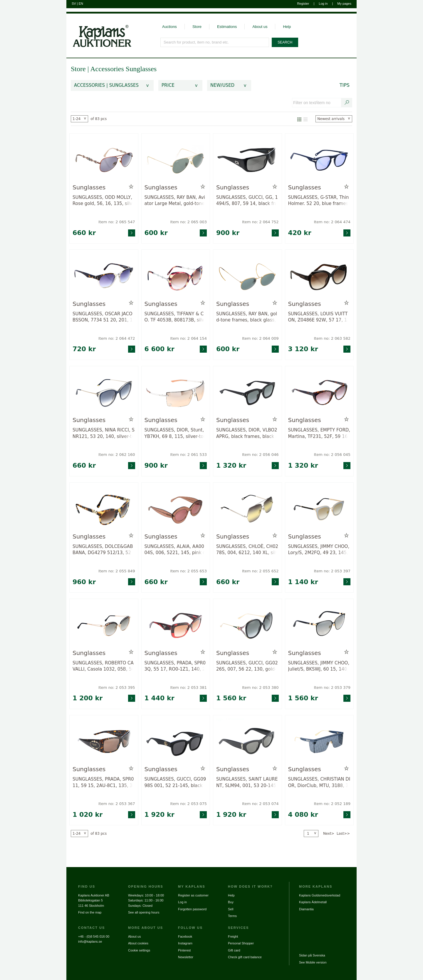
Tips (345, 85)
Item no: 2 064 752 (260, 222)
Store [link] (78, 69)
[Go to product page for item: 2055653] (176, 509)
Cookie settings (139, 950)
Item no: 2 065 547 (117, 222)
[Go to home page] (99, 30)
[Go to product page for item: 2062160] (104, 392)
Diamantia (306, 909)
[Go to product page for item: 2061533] (176, 392)
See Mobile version (313, 962)
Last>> (343, 834)
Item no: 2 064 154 (188, 338)
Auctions (169, 27)
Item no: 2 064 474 (332, 222)
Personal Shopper (241, 943)
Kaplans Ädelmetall (313, 902)
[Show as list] (305, 119)
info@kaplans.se (90, 941)
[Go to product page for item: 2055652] (247, 509)
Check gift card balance (245, 957)
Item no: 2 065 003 (188, 222)
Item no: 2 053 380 (260, 687)
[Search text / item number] (347, 103)
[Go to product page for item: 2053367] (104, 742)
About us (260, 27)
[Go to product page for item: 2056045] (319, 392)
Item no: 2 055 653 (188, 571)
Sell (231, 909)
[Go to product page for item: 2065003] (176, 160)
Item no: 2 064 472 (117, 338)
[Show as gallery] (299, 119)
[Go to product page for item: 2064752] (247, 160)
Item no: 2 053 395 (117, 687)
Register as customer (193, 895)
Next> (329, 834)
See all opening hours (144, 912)
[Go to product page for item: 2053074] (247, 742)
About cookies (138, 943)
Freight (233, 936)
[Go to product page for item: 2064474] (319, 160)
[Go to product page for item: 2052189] (319, 742)
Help (287, 27)
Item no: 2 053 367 (117, 804)
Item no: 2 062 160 (117, 455)
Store (197, 27)
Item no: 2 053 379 (332, 687)
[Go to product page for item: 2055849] (104, 509)
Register (303, 4)
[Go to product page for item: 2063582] (319, 276)
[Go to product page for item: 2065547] (104, 160)
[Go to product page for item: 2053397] (319, 509)
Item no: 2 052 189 (332, 804)
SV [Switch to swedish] (74, 4)
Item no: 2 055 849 (117, 571)
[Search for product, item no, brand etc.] (215, 42)
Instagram (185, 943)
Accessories (108, 69)
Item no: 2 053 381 (188, 687)
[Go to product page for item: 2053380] (247, 625)
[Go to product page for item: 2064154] (176, 276)
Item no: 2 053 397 (332, 571)
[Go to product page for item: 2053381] (176, 625)
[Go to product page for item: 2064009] (247, 276)
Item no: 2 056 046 (260, 455)
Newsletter (186, 957)
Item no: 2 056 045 (332, 455)
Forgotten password (192, 909)
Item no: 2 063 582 (332, 338)
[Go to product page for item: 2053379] (319, 625)
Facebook (185, 936)
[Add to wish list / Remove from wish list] (131, 187)
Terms (232, 916)
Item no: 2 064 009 (260, 338)
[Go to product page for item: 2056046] (247, 392)
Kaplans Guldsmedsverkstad (320, 895)
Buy (231, 902)
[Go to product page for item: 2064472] (104, 276)
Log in (323, 4)
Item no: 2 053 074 (260, 804)
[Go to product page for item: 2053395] (104, 625)
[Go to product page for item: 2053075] (176, 742)
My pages (344, 4)
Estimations (227, 27)
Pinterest (184, 950)
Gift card (234, 950)
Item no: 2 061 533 (188, 455)
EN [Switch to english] (81, 4)
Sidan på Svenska (312, 955)
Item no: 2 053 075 (188, 804)
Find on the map (90, 912)
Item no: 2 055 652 (260, 571)
